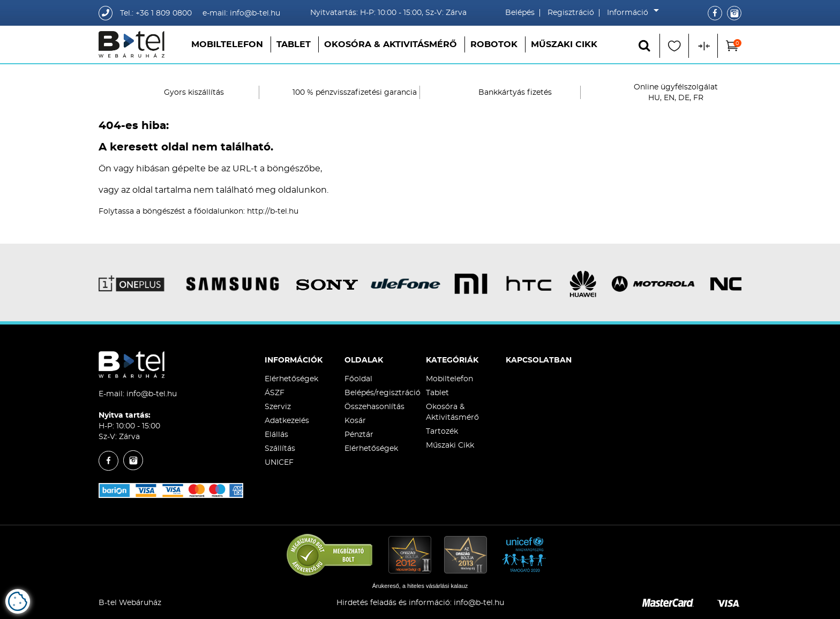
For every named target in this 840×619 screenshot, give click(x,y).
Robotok (494, 44)
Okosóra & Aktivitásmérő (391, 44)
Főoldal (358, 379)
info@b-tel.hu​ (479, 603)
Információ (630, 13)
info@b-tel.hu (152, 394)
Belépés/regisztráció (382, 393)
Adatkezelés (287, 421)
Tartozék (442, 432)
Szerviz (278, 407)
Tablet (294, 44)
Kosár (355, 421)
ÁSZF (275, 393)
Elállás (276, 435)
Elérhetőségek (291, 379)
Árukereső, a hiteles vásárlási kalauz (420, 586)
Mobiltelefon (227, 44)
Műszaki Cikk (564, 44)
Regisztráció (571, 13)
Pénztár (359, 435)
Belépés (520, 13)
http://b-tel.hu (273, 212)
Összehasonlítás (374, 407)
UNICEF (279, 463)
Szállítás (280, 449)
